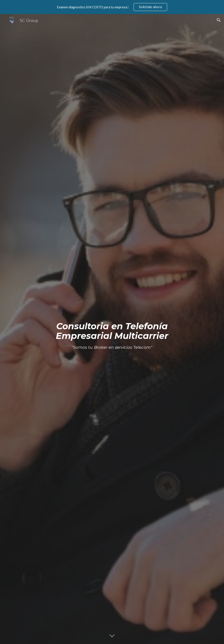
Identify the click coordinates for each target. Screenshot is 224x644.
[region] (112, 7)
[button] (219, 20)
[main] (112, 329)
